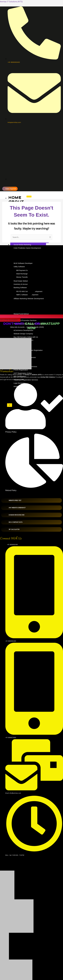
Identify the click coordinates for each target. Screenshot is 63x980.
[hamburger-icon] (29, 197)
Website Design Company (23, 334)
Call (29, 324)
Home (15, 198)
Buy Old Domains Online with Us (26, 337)
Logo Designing (19, 383)
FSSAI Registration (21, 370)
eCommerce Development (23, 330)
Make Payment (11, 189)
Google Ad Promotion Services (25, 320)
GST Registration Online (23, 373)
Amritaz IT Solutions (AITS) (11, 2)
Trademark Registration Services (26, 380)
